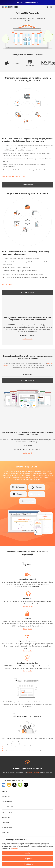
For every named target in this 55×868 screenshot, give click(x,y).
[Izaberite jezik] (52, 7)
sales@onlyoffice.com (33, 772)
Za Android (20, 785)
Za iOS (26, 785)
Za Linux (39, 487)
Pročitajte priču (28, 339)
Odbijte (28, 853)
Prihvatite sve (28, 864)
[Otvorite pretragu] (47, 7)
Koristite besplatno (28, 185)
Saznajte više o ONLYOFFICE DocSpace (14, 176)
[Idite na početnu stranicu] (11, 7)
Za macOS (21, 494)
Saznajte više (28, 374)
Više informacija (7, 284)
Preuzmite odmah (28, 292)
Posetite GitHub (28, 607)
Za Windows (21, 487)
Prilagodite (28, 859)
